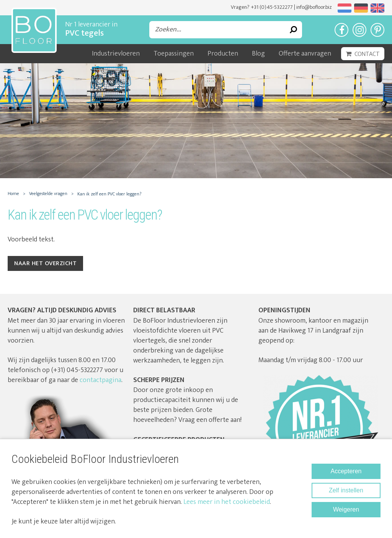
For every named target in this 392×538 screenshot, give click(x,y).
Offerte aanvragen (305, 54)
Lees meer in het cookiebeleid (227, 502)
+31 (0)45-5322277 (272, 7)
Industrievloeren (116, 54)
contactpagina (100, 380)
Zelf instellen (346, 490)
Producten (223, 54)
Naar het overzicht (45, 263)
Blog (258, 54)
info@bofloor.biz (314, 7)
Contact (367, 54)
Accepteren (346, 471)
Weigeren (346, 509)
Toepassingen (174, 54)
